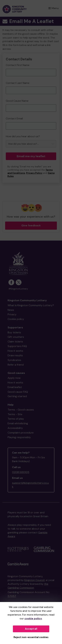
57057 (12, 596)
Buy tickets (14, 332)
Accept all (31, 629)
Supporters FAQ (17, 346)
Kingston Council (34, 580)
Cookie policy (16, 319)
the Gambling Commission (28, 586)
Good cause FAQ (18, 392)
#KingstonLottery (18, 289)
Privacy (12, 314)
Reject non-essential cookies (31, 637)
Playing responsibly (19, 437)
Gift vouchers (16, 337)
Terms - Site (15, 414)
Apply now (14, 378)
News (11, 310)
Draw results (15, 355)
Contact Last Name (18, 83)
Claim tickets (15, 342)
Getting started (17, 396)
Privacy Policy (34, 173)
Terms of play (16, 419)
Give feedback (31, 225)
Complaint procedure (21, 433)
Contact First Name (18, 65)
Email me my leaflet (31, 156)
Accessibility (15, 428)
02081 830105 (21, 472)
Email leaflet (15, 387)
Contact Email (14, 118)
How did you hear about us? (23, 136)
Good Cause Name (17, 101)
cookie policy (33, 618)
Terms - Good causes (21, 410)
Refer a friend (16, 365)
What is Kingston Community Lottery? (31, 305)
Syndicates (14, 360)
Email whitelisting (18, 423)
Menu (54, 8)
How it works (15, 351)
